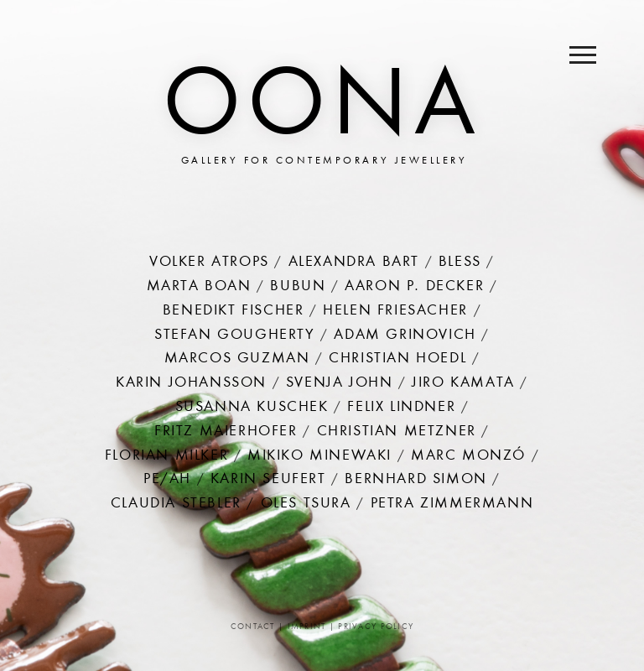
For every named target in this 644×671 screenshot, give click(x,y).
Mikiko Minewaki (319, 456)
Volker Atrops (209, 263)
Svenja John (340, 383)
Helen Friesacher (395, 311)
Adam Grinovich (405, 335)
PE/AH (167, 480)
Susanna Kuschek (252, 408)
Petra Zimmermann (452, 504)
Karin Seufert (268, 480)
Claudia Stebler (176, 504)
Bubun (298, 287)
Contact (253, 627)
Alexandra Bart (354, 263)
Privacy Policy (376, 627)
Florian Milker (166, 456)
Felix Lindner (401, 408)
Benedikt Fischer (234, 311)
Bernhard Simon (415, 480)
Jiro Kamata (463, 383)
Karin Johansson (191, 383)
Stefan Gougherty (235, 335)
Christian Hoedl (397, 359)
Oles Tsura (306, 504)
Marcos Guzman (237, 359)
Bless (460, 263)
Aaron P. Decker (414, 287)
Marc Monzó (468, 456)
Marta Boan (199, 287)
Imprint (307, 627)
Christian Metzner (397, 432)
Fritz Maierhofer (226, 432)
